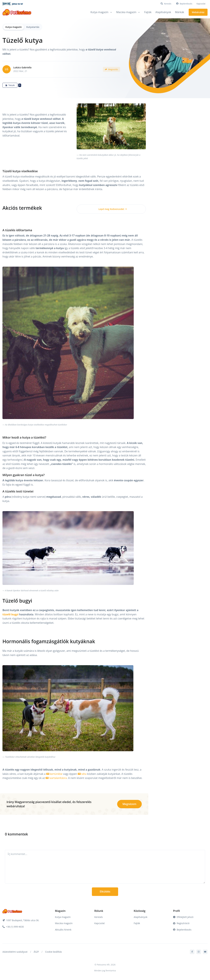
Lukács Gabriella (22, 67)
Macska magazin (64, 923)
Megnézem (129, 804)
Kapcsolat (201, 4)
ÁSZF (36, 952)
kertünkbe (54, 774)
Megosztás (111, 69)
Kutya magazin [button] (99, 12)
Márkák (180, 12)
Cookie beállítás (53, 952)
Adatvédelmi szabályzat (15, 952)
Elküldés (105, 892)
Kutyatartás (33, 27)
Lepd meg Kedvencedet (113, 209)
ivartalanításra (56, 778)
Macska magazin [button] (126, 12)
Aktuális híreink (63, 930)
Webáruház (198, 12)
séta (82, 774)
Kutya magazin (14, 27)
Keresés (99, 917)
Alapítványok (163, 12)
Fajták (148, 12)
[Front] (17, 12)
